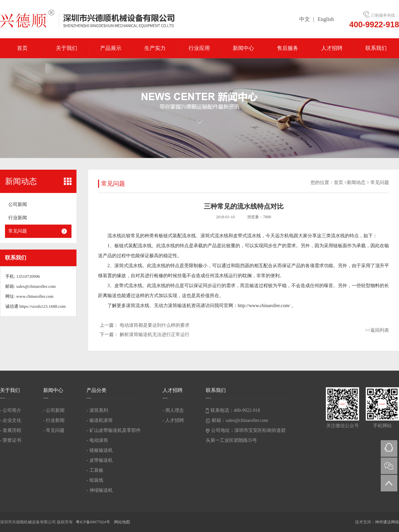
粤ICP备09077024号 (93, 522)
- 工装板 (95, 470)
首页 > (340, 182)
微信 (389, 466)
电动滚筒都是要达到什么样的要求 (155, 325)
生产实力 (155, 48)
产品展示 (111, 48)
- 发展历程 (11, 430)
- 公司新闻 (54, 410)
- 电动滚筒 (97, 440)
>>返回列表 (377, 330)
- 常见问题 (54, 430)
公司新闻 (18, 204)
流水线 (114, 236)
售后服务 (288, 48)
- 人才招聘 (173, 420)
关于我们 (66, 48)
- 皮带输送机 (99, 460)
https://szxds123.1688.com (42, 306)
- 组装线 (95, 480)
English (326, 19)
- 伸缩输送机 (99, 490)
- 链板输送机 (99, 450)
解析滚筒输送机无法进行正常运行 (155, 335)
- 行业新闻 (54, 420)
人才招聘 (332, 48)
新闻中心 (243, 48)
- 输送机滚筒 (99, 420)
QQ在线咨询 (389, 448)
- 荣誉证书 (11, 440)
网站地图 (122, 522)
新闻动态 (356, 182)
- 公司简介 (11, 410)
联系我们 (376, 48)
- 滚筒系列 (97, 410)
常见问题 (18, 231)
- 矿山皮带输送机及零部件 (113, 430)
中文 (305, 19)
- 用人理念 (173, 410)
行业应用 (199, 48)
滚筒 (205, 236)
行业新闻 (18, 218)
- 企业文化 (11, 420)
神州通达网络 (387, 522)
